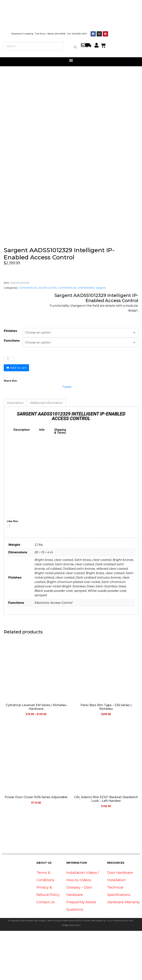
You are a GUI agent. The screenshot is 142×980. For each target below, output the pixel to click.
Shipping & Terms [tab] (60, 480)
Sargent (101, 337)
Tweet (67, 436)
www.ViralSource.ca (116, 970)
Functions (12, 390)
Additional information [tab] (46, 452)
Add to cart (18, 417)
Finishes (10, 380)
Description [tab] (15, 452)
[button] (71, 60)
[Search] (75, 47)
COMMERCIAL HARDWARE (76, 337)
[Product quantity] (9, 408)
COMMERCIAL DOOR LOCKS (38, 337)
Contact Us (46, 951)
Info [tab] (42, 479)
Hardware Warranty (124, 951)
